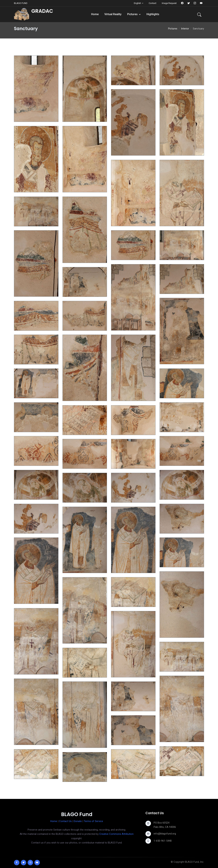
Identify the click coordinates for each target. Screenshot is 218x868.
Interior (185, 29)
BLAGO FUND (21, 3)
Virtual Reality (113, 14)
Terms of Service (93, 821)
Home (95, 14)
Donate (78, 821)
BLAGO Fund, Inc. (194, 862)
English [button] (137, 3)
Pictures (132, 14)
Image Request (169, 3)
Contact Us (65, 821)
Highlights (153, 14)
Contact (153, 3)
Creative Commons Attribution (116, 834)
